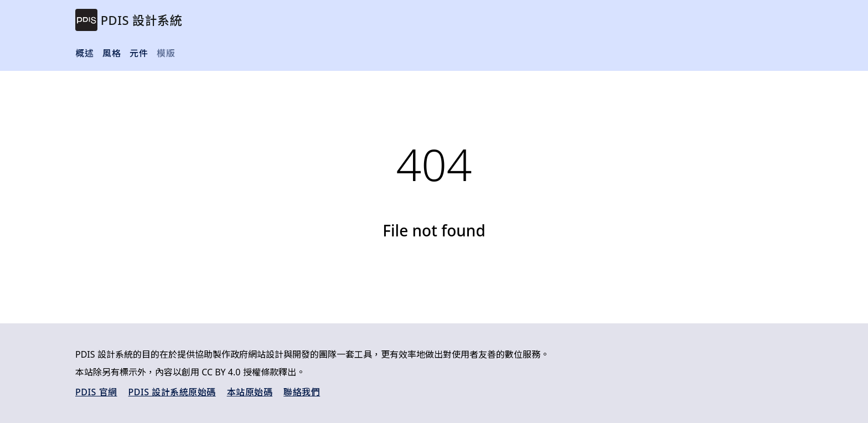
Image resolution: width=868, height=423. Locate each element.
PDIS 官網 (96, 392)
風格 (112, 53)
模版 (166, 53)
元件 (139, 53)
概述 (84, 53)
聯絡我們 (302, 392)
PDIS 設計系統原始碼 (172, 392)
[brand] (129, 20)
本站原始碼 (250, 392)
